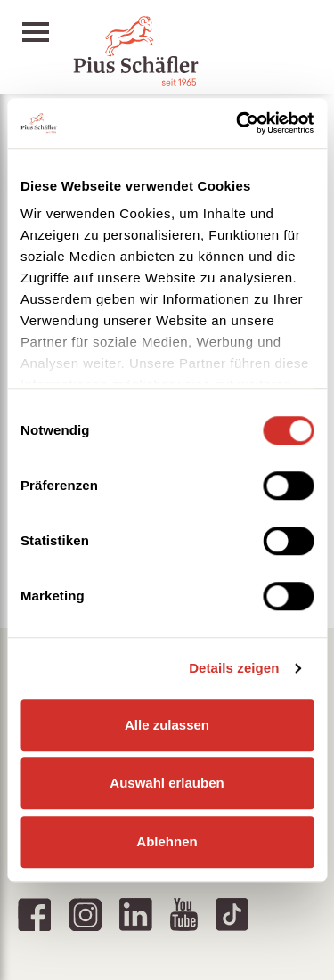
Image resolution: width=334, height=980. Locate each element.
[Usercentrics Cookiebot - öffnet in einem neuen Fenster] (238, 123)
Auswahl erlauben (167, 783)
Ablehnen (167, 841)
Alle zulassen (167, 725)
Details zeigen (234, 668)
